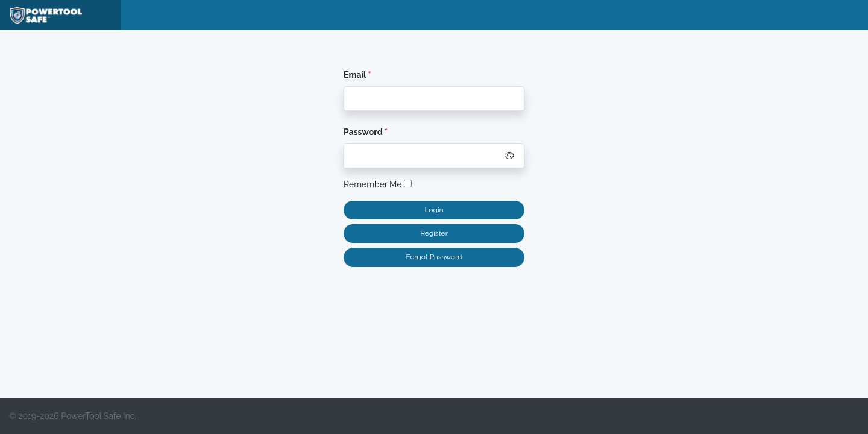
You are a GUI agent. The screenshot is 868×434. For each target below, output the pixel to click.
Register (434, 233)
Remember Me (378, 184)
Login (434, 210)
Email (355, 75)
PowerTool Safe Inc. (99, 416)
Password (364, 132)
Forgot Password (434, 257)
